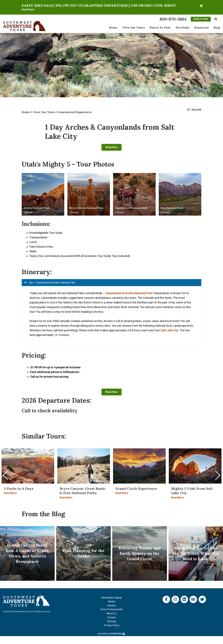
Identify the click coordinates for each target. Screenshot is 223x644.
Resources (201, 27)
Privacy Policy (111, 633)
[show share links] (194, 110)
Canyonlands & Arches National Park (129, 293)
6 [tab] (105, 82)
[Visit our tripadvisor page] (193, 607)
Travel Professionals (111, 617)
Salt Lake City (169, 330)
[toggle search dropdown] (216, 19)
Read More (28, 10)
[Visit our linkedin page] (184, 607)
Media (111, 610)
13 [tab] (137, 82)
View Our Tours (133, 27)
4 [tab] (95, 82)
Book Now (111, 147)
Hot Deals (182, 27)
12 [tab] (133, 82)
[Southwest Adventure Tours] (24, 26)
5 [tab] (100, 82)
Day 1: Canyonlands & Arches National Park (49, 283)
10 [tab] (123, 82)
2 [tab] (86, 83)
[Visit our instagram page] (175, 607)
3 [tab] (91, 82)
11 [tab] (128, 82)
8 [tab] (114, 82)
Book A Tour (201, 19)
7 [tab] (109, 82)
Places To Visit (160, 27)
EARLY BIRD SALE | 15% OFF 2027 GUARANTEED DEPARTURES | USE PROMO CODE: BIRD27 (99, 5)
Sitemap (111, 629)
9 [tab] (119, 82)
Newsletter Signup (111, 606)
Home (113, 27)
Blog (217, 27)
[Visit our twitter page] (202, 607)
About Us (111, 621)
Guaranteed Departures (75, 112)
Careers (111, 613)
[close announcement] (201, 6)
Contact (111, 625)
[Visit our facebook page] (166, 607)
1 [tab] (81, 82)
